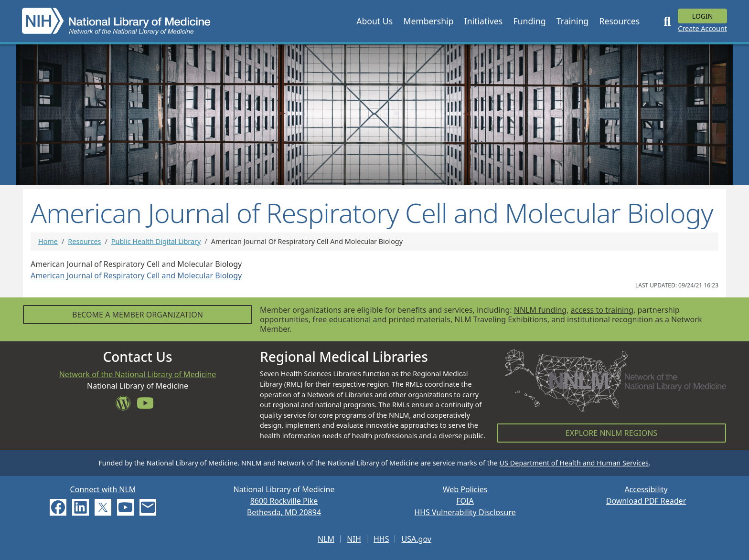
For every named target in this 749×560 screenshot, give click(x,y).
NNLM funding (540, 310)
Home (48, 241)
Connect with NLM (103, 489)
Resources (84, 241)
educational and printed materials (390, 319)
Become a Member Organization (138, 315)
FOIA (465, 501)
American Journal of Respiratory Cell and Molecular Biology (136, 275)
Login (703, 16)
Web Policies (465, 489)
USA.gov (417, 539)
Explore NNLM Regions (611, 433)
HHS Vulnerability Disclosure (465, 512)
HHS (381, 539)
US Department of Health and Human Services (574, 463)
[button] (374, 21)
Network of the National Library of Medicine (138, 374)
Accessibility (646, 489)
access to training (602, 310)
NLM (326, 539)
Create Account (702, 28)
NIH (354, 539)
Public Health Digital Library (156, 241)
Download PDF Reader (646, 501)
